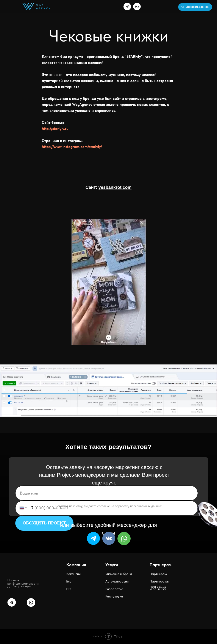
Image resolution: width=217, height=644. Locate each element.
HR (68, 589)
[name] (107, 493)
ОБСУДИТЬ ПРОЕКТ (44, 523)
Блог (69, 581)
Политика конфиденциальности (23, 582)
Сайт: (109, 187)
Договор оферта (20, 586)
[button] (195, 7)
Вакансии (73, 574)
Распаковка (114, 596)
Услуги (112, 565)
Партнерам (158, 574)
